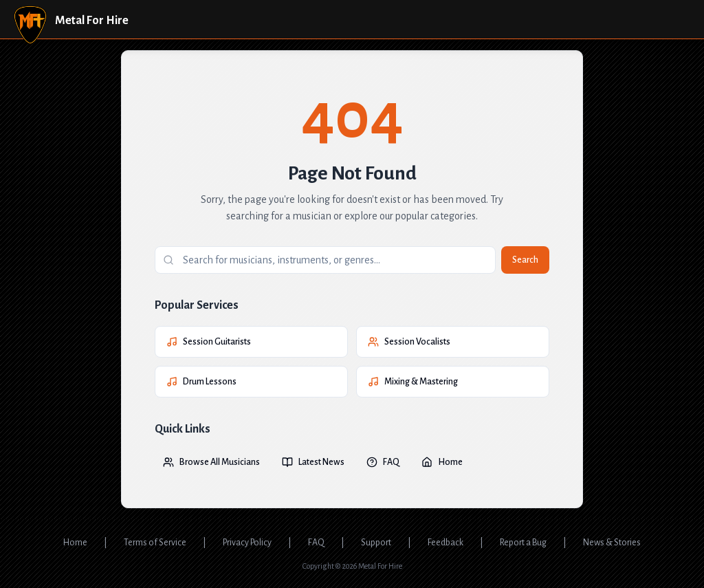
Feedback (445, 543)
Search (525, 260)
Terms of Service (155, 543)
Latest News (313, 462)
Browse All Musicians (211, 462)
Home (442, 462)
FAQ (383, 462)
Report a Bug (523, 543)
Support (376, 543)
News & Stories (612, 543)
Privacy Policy (247, 543)
